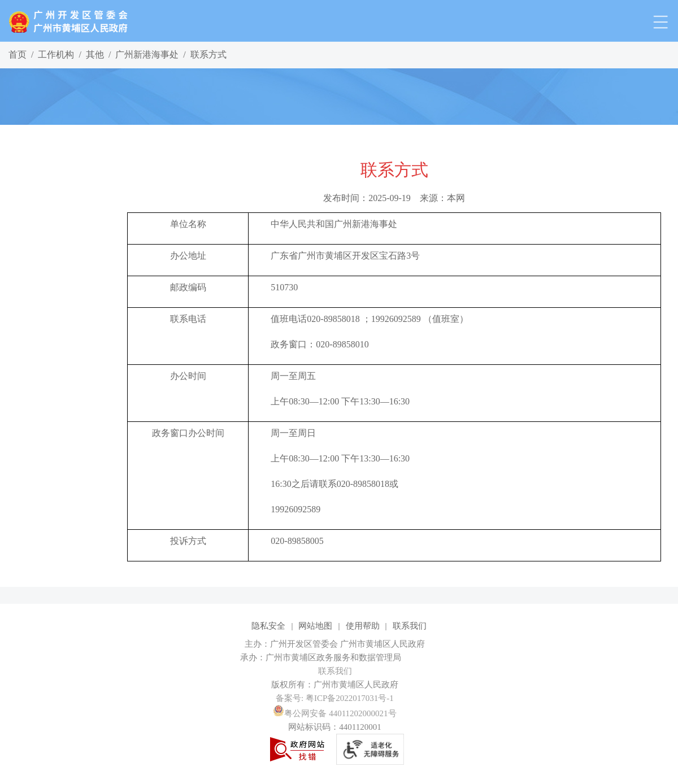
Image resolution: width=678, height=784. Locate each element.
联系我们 (410, 626)
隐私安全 (268, 626)
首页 (18, 55)
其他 (95, 55)
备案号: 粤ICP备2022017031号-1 (335, 698)
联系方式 (208, 55)
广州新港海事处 (147, 55)
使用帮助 (363, 626)
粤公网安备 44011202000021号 (334, 713)
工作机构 (56, 55)
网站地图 (315, 626)
